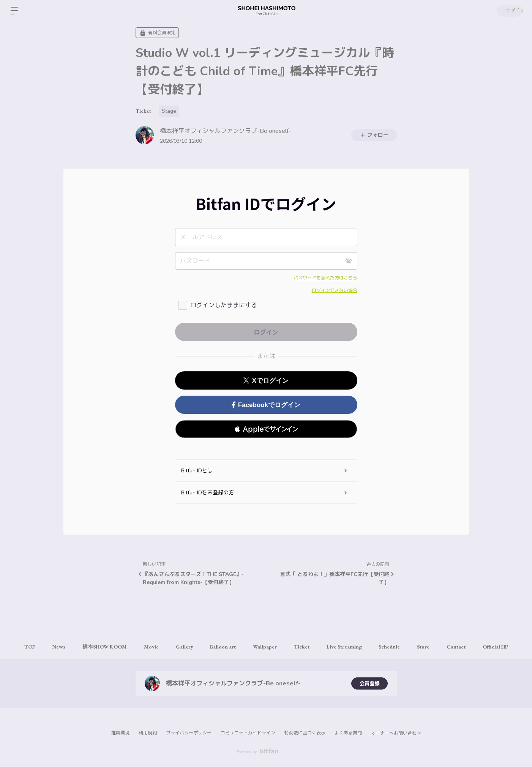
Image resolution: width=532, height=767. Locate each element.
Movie (145, 647)
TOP (18, 647)
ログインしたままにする (224, 305)
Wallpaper (265, 647)
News (49, 647)
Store (431, 647)
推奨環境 (120, 733)
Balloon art (221, 647)
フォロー (374, 135)
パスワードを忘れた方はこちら (325, 278)
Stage (169, 111)
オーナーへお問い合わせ (396, 733)
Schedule (395, 647)
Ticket (143, 111)
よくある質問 (348, 733)
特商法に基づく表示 (305, 733)
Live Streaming (348, 647)
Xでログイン (266, 381)
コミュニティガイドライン (248, 733)
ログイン (509, 11)
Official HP (507, 647)
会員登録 (369, 683)
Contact (466, 647)
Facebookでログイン (266, 405)
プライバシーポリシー (189, 733)
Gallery (180, 647)
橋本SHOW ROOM (97, 647)
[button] (266, 429)
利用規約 (148, 733)
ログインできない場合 (335, 290)
